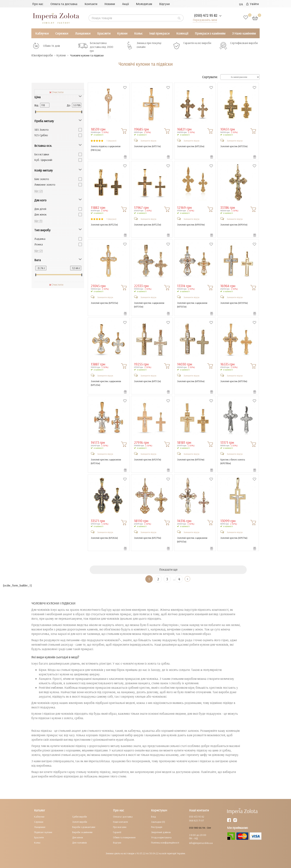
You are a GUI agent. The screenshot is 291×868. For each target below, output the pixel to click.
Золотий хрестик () (147, 146)
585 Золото (41, 130)
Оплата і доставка (123, 817)
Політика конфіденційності (165, 843)
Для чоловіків (79, 843)
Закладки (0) (158, 822)
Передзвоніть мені (204, 20)
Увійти (252, 4)
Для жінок (40, 214)
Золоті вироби (80, 822)
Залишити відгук (148, 141)
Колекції (182, 33)
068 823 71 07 (196, 820)
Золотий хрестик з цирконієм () (149, 305)
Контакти (91, 4)
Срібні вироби (80, 817)
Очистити (56, 92)
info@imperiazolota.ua (201, 843)
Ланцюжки (83, 33)
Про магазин (120, 827)
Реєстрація (157, 827)
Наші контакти (120, 822)
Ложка (39, 244)
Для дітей (40, 209)
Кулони (122, 33)
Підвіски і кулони (43, 832)
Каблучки (42, 33)
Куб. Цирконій (43, 160)
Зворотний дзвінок (161, 832)
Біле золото (42, 179)
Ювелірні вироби (43, 55)
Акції (125, 4)
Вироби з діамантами (84, 827)
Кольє (138, 33)
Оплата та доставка (64, 4)
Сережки (62, 33)
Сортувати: (210, 77)
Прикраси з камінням (210, 33)
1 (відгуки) (111, 141)
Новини (110, 4)
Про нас (38, 4)
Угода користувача (161, 837)
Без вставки (42, 154)
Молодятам (144, 4)
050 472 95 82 (197, 817)
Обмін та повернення (124, 837)
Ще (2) (39, 191)
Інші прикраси (159, 33)
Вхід (153, 817)
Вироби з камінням (82, 832)
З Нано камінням (244, 33)
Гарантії (117, 832)
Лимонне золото (45, 184)
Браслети (104, 33)
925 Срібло (41, 135)
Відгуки (164, 4)
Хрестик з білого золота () (233, 461)
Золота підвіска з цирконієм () (106, 148)
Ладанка (40, 239)
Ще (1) (38, 221)
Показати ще (168, 570)
